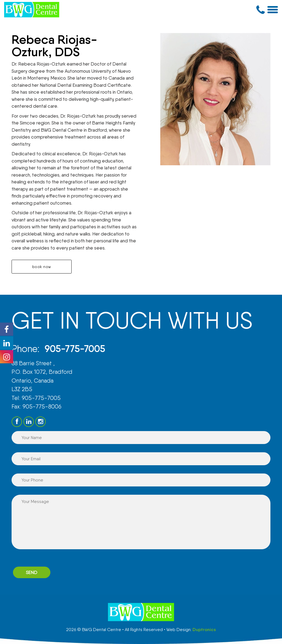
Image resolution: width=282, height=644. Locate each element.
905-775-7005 (75, 349)
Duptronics (204, 630)
